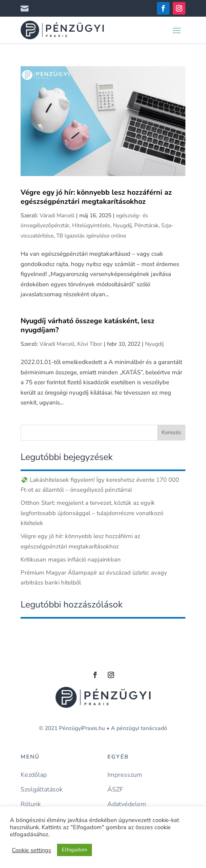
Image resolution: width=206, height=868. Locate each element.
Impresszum (125, 775)
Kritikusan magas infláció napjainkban (71, 560)
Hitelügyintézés (91, 225)
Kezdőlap (34, 775)
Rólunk (31, 804)
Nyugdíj (122, 225)
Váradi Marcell (57, 216)
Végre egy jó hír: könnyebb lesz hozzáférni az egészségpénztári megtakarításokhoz (96, 197)
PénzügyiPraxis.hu (82, 728)
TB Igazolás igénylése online (91, 236)
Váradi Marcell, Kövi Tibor (71, 344)
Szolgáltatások (42, 790)
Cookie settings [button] (31, 850)
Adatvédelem (127, 804)
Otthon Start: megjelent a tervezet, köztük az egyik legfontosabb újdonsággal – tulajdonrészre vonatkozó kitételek (92, 513)
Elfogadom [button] (74, 850)
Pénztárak (146, 225)
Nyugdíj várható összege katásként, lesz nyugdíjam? (88, 325)
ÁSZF (115, 790)
